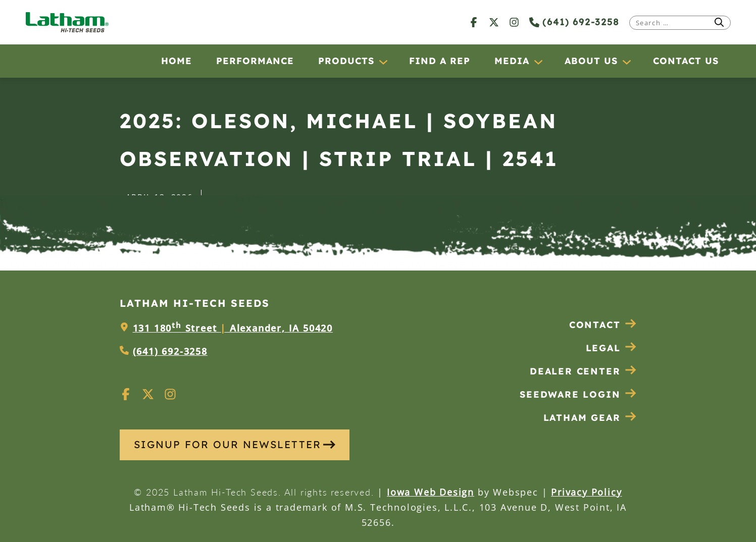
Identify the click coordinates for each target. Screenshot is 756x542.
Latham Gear (582, 418)
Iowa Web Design (431, 492)
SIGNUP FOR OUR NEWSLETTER (235, 444)
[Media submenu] (538, 62)
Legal (611, 348)
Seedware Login (578, 394)
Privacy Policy (586, 492)
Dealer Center (583, 371)
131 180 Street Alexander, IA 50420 (233, 328)
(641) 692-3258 (574, 22)
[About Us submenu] (626, 62)
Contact (603, 325)
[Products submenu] (383, 62)
